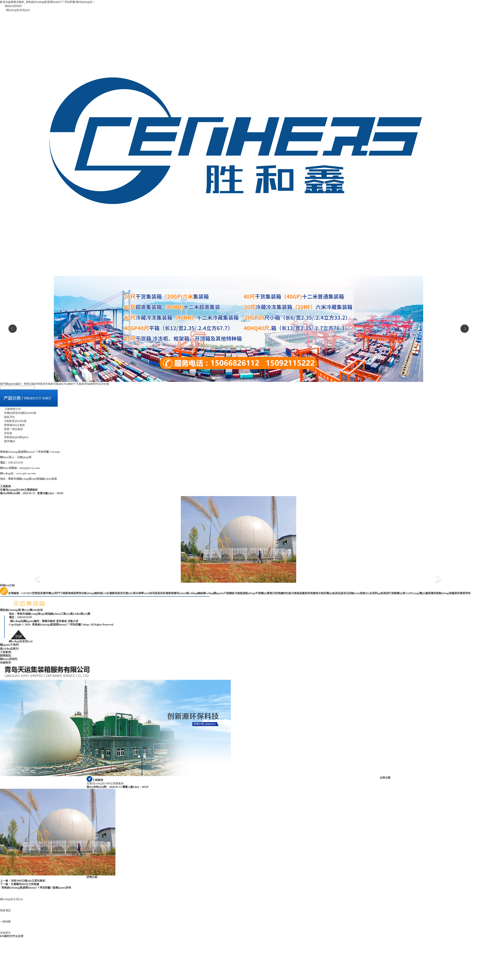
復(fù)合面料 (370, 593)
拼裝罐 (88, 384)
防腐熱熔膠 (170, 593)
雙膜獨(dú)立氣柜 (13, 425)
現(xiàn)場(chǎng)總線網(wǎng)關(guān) (200, 593)
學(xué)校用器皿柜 (152, 593)
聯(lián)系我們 (13, 6)
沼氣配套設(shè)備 (13, 421)
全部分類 (385, 778)
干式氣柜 (79, 384)
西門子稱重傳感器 (65, 593)
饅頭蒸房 (117, 593)
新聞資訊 (6, 656)
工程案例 (6, 652)
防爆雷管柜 (464, 593)
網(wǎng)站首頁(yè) (18, 10)
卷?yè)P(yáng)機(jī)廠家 (417, 593)
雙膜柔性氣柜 (45, 384)
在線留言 (6, 663)
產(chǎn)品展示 (9, 649)
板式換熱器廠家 (298, 593)
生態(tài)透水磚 (132, 593)
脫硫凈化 (7, 417)
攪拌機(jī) (8, 441)
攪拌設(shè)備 (101, 384)
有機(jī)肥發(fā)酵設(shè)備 (18, 413)
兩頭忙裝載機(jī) (393, 593)
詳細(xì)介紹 (7, 585)
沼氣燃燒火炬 (10, 409)
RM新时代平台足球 (12, 936)
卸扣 (286, 593)
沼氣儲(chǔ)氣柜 (63, 384)
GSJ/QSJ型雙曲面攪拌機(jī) (38, 593)
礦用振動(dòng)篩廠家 (444, 593)
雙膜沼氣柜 (31, 384)
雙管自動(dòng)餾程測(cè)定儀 (94, 593)
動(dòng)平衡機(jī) (256, 593)
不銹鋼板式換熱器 (234, 593)
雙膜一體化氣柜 (11, 429)
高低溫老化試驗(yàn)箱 (349, 593)
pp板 (380, 593)
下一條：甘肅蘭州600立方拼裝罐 (20, 884)
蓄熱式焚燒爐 (275, 593)
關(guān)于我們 (9, 645)
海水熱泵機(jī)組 (325, 593)
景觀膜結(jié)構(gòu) (14, 437)
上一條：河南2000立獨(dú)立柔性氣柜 (23, 881)
